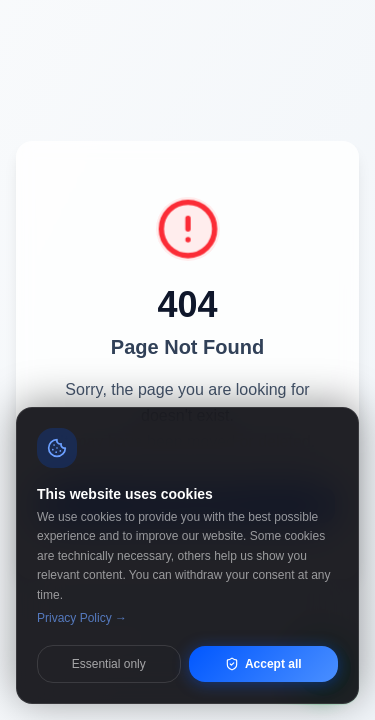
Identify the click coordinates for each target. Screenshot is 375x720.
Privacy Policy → (82, 618)
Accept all (263, 664)
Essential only (109, 664)
